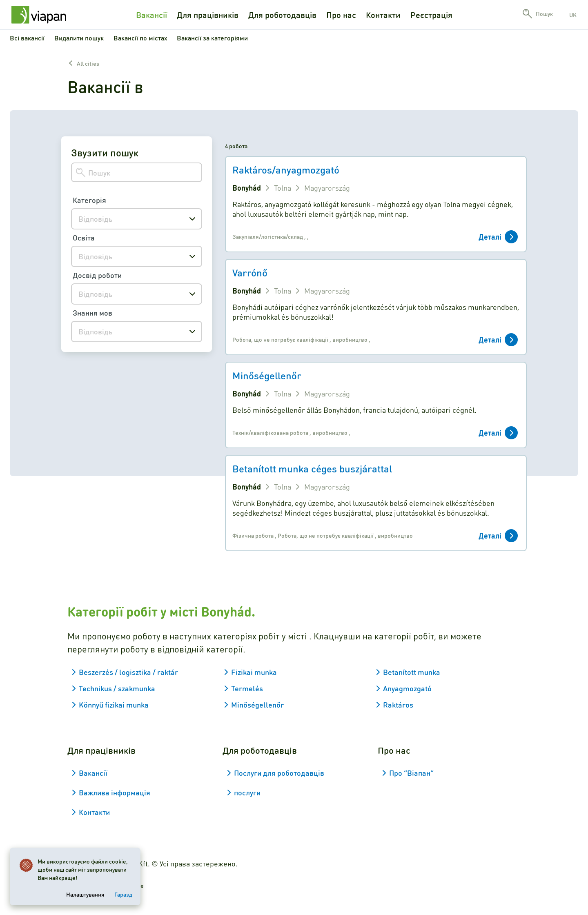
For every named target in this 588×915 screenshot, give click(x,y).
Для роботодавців (282, 15)
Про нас (341, 15)
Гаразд (123, 894)
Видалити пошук (79, 38)
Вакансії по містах (140, 38)
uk (573, 15)
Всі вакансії (27, 38)
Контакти (383, 15)
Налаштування (85, 894)
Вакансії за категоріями (212, 38)
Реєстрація (431, 15)
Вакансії (151, 15)
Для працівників (208, 15)
